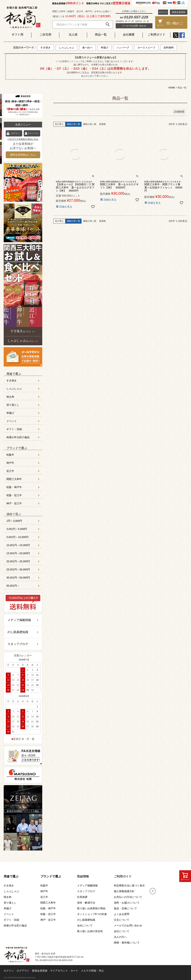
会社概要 (129, 35)
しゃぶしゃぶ (66, 48)
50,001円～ (13, 586)
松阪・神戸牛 (14, 487)
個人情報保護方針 (124, 891)
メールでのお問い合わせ (134, 26)
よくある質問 (122, 914)
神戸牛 (10, 463)
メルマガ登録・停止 (92, 971)
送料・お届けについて (127, 903)
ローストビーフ (146, 48)
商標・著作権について (127, 943)
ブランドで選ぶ (17, 448)
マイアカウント (59, 971)
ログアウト (23, 971)
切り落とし (13, 405)
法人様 (73, 35)
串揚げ (104, 48)
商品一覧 (101, 35)
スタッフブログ (18, 644)
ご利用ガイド (156, 35)
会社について (85, 925)
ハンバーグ (123, 48)
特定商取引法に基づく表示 (129, 886)
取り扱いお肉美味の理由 (91, 908)
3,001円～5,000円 (17, 529)
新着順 (102, 124)
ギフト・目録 (14, 429)
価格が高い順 (90, 124)
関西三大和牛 (14, 479)
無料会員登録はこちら (23, 155)
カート (74, 971)
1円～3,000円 (14, 521)
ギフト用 (17, 35)
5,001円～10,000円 (17, 537)
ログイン (163, 12)
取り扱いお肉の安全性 (90, 931)
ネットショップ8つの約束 (92, 914)
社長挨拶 (82, 897)
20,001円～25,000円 (18, 561)
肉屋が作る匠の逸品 (18, 437)
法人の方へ (120, 937)
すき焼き (46, 48)
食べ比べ (87, 48)
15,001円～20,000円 (18, 553)
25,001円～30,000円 (18, 569)
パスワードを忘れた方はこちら (23, 139)
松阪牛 (10, 455)
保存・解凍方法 (86, 903)
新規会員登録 (179, 12)
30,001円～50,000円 (18, 578)
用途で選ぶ (14, 374)
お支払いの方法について (128, 897)
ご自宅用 (45, 35)
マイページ (33, 133)
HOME (172, 88)
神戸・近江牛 (14, 503)
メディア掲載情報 (19, 620)
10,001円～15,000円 (18, 545)
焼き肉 (10, 397)
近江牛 (10, 471)
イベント (12, 421)
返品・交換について (125, 908)
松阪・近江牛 (14, 495)
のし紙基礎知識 (18, 632)
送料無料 (169, 48)
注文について (122, 920)
